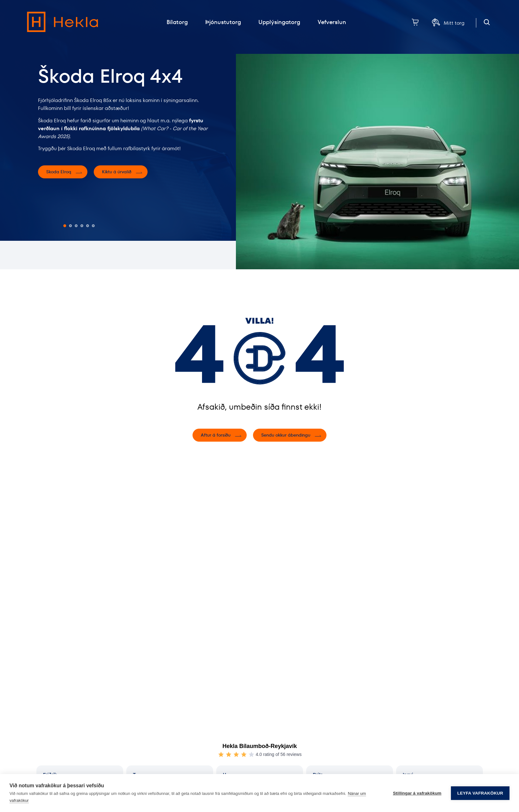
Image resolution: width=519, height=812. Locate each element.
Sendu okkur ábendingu (286, 435)
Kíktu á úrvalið (117, 172)
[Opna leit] (487, 22)
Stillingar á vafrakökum (417, 793)
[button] (65, 226)
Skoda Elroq (59, 172)
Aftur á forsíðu (216, 435)
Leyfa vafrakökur (480, 793)
